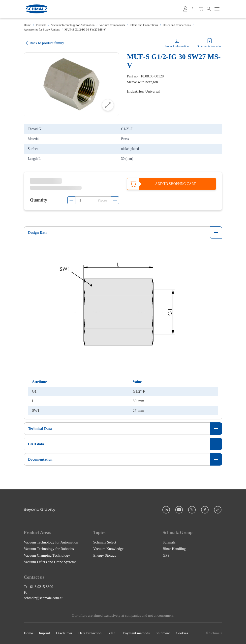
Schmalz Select (105, 542)
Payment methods (136, 633)
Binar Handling (174, 549)
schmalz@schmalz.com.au (44, 598)
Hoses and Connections (177, 25)
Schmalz (169, 542)
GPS (166, 555)
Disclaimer (64, 633)
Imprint (45, 633)
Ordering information (209, 46)
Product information (177, 46)
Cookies (182, 633)
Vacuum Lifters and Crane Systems (50, 562)
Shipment (163, 633)
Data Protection (90, 633)
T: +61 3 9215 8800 (39, 587)
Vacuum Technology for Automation (73, 25)
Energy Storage (105, 555)
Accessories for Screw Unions (42, 30)
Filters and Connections (144, 25)
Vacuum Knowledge (108, 549)
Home (27, 25)
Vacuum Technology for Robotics (49, 549)
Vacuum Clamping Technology (47, 555)
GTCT (112, 633)
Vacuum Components (112, 25)
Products (41, 25)
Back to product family (44, 43)
